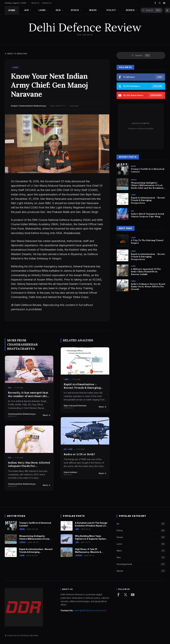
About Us (35, 3)
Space (23, 542)
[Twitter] (160, 3)
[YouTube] (164, 3)
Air (65, 449)
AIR (28, 10)
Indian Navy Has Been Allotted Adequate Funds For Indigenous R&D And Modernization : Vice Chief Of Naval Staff (29, 464)
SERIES (132, 10)
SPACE (76, 10)
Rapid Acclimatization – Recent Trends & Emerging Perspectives (82, 386)
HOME (12, 10)
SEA (60, 10)
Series (79, 555)
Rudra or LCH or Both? (79, 454)
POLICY (113, 10)
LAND (44, 10)
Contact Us (47, 3)
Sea (10, 388)
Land (66, 379)
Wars (22, 529)
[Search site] (152, 10)
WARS (94, 10)
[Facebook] (155, 3)
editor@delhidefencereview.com (90, 610)
